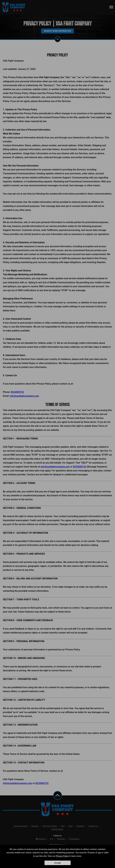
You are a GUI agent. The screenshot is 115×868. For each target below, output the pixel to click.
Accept (57, 863)
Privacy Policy (62, 856)
